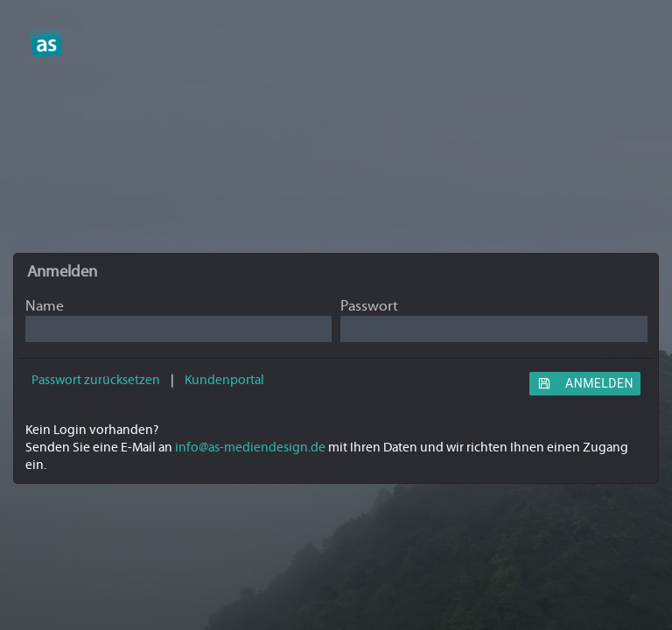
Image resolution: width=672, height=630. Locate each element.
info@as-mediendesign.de (250, 448)
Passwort (369, 306)
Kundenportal (224, 380)
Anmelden (585, 384)
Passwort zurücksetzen (96, 380)
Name (45, 306)
